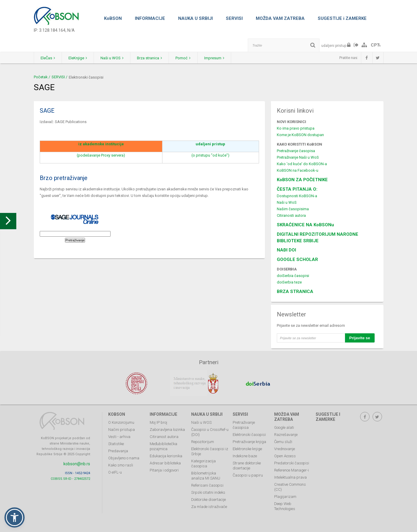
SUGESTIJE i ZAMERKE (342, 18)
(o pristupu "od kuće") (210, 155)
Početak (41, 77)
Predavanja (118, 450)
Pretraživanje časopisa (296, 151)
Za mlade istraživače (209, 506)
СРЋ (376, 45)
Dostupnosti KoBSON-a (297, 196)
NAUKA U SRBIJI (195, 18)
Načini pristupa (122, 429)
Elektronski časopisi (249, 434)
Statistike (116, 443)
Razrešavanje (286, 434)
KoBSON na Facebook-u (298, 170)
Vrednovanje (285, 448)
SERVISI (234, 18)
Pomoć (191, 58)
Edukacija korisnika (166, 455)
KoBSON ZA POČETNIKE (302, 180)
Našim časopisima (293, 209)
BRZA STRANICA (295, 292)
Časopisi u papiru (248, 475)
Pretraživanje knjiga (249, 441)
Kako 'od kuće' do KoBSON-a (302, 164)
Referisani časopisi (207, 485)
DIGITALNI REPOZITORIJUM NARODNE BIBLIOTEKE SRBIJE (318, 238)
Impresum (224, 58)
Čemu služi (283, 441)
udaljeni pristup (210, 144)
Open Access (285, 455)
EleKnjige (80, 58)
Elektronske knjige (247, 448)
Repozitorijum (203, 441)
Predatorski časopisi (292, 462)
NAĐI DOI (286, 250)
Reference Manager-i (291, 470)
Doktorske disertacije (208, 499)
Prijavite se (360, 338)
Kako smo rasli (121, 465)
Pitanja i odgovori (164, 470)
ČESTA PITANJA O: (297, 189)
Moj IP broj (158, 422)
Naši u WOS (116, 58)
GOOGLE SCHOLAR (297, 259)
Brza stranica (156, 58)
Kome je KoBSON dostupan (300, 135)
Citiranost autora (164, 436)
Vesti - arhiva (119, 436)
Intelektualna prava (290, 477)
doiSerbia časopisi (293, 276)
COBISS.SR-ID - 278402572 (70, 478)
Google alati (284, 427)
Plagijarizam (285, 496)
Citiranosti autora (291, 215)
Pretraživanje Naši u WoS (298, 157)
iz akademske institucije (101, 144)
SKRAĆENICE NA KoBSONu (305, 225)
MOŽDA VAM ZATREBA (280, 18)
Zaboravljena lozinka (167, 429)
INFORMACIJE (150, 18)
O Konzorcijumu (121, 422)
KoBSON (113, 18)
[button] (15, 517)
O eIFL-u (115, 472)
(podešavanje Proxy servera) (101, 155)
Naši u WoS (287, 202)
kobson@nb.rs (77, 463)
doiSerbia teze (289, 282)
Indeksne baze (245, 455)
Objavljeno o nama (124, 457)
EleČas (49, 58)
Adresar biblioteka (165, 462)
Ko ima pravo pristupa (296, 128)
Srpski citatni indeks (208, 492)
